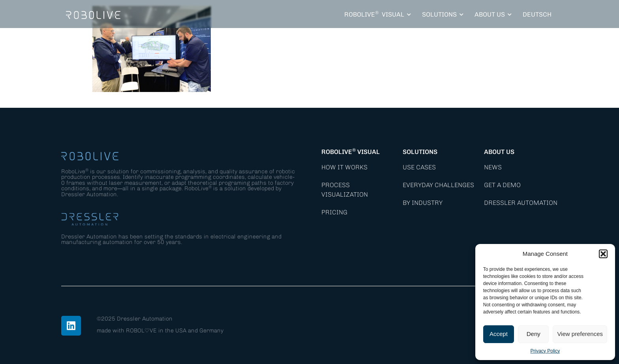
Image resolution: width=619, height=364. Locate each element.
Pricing (334, 212)
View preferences (580, 334)
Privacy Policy (545, 351)
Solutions (420, 152)
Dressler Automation (521, 203)
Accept (499, 334)
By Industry (423, 203)
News (493, 167)
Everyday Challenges (438, 185)
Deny (534, 334)
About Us (499, 152)
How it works (344, 167)
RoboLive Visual (351, 152)
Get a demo (502, 185)
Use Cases (419, 167)
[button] (603, 254)
